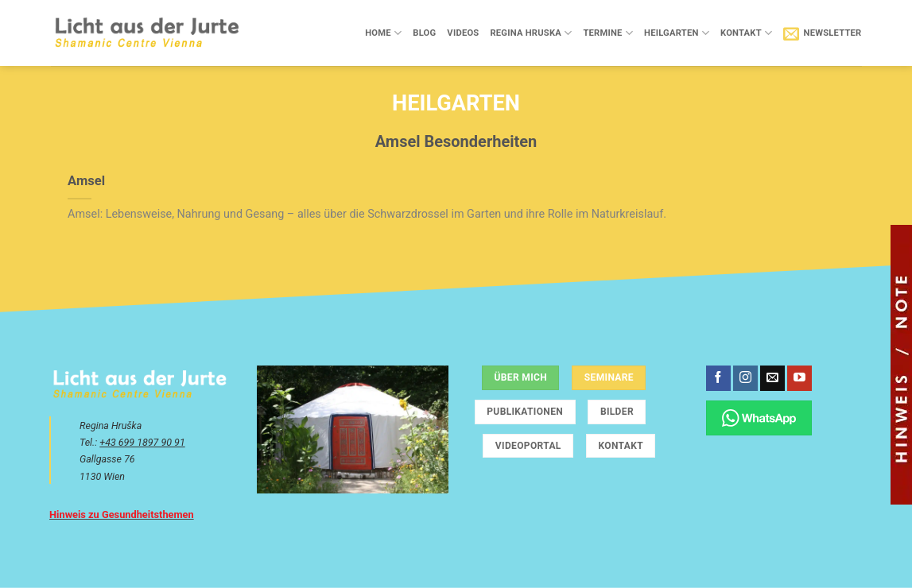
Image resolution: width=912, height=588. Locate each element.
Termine (608, 33)
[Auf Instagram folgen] (745, 378)
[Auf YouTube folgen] (799, 378)
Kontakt (746, 33)
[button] (822, 33)
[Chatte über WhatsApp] (759, 418)
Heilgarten (677, 33)
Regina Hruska (531, 33)
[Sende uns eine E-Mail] (772, 378)
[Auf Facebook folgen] (718, 378)
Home (383, 33)
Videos (463, 33)
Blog (424, 33)
